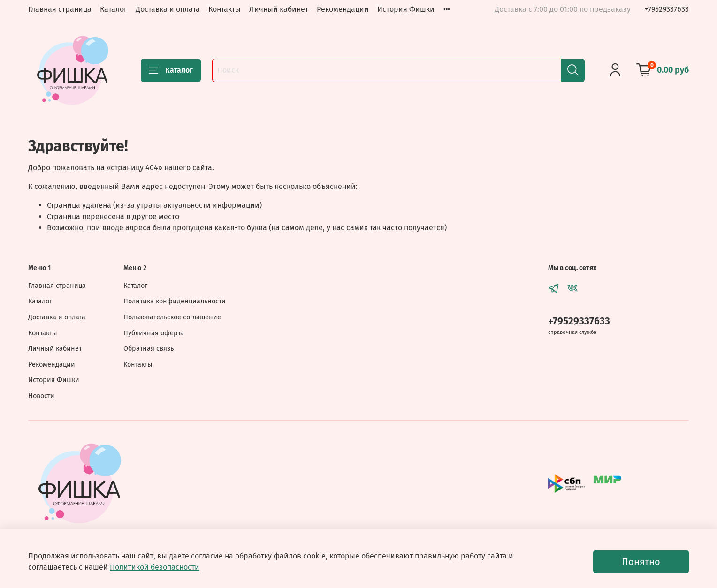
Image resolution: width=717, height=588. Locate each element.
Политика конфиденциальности (175, 301)
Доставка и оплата (168, 9)
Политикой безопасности (155, 567)
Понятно (641, 562)
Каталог (114, 9)
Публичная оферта (154, 333)
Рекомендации (343, 9)
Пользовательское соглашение (172, 317)
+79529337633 (667, 9)
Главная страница (60, 9)
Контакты (225, 9)
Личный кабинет (279, 9)
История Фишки (406, 9)
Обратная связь (149, 349)
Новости (41, 396)
